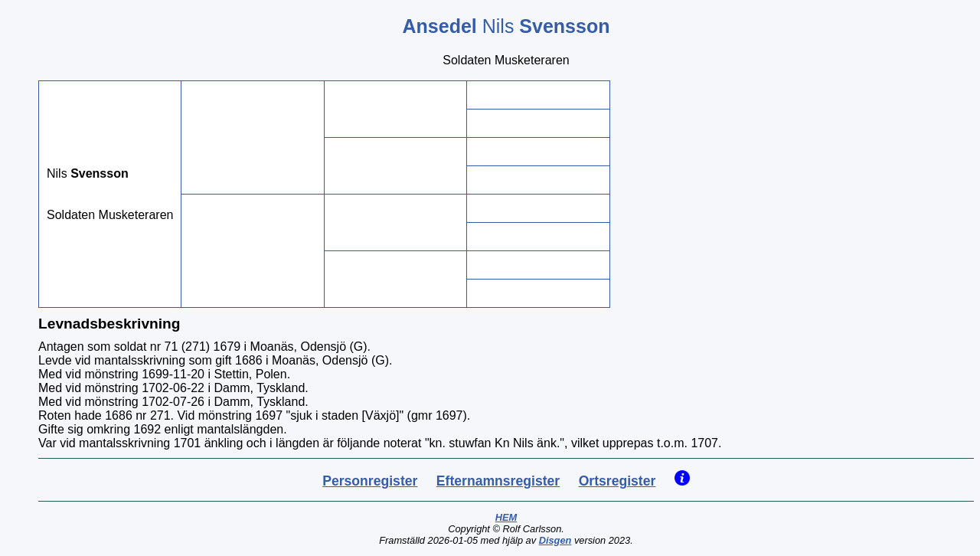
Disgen (555, 540)
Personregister (370, 481)
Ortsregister (617, 481)
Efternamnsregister (498, 481)
